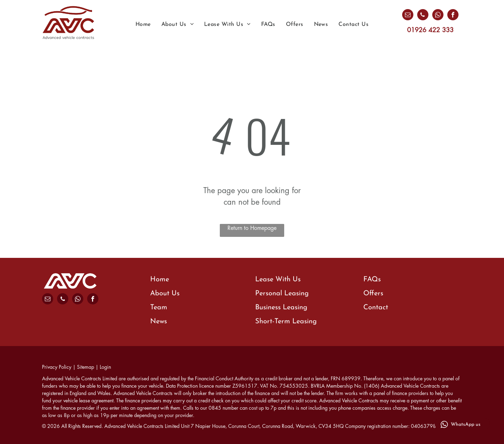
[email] (408, 16)
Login (105, 367)
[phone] (423, 16)
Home (160, 280)
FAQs (372, 280)
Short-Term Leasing (286, 322)
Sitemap (86, 367)
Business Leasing (281, 308)
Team (159, 308)
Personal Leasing (282, 294)
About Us (165, 294)
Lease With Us (278, 280)
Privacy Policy (57, 367)
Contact (376, 308)
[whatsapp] (438, 16)
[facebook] (453, 16)
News (159, 322)
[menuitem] (143, 24)
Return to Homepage (252, 228)
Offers (373, 294)
